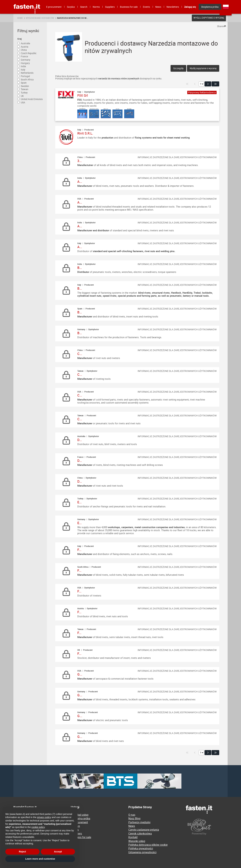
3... (79, 161)
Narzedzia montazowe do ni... (73, 18)
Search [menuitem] (84, 7)
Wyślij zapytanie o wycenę (209, 18)
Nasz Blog (134, 818)
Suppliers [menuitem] (110, 7)
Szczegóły (178, 68)
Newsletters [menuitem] (173, 7)
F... (79, 550)
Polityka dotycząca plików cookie (148, 845)
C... (80, 354)
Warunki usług (137, 841)
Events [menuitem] (146, 7)
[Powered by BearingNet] (207, 827)
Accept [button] (58, 852)
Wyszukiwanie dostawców (40, 18)
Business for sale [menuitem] (129, 7)
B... (80, 268)
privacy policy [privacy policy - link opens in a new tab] (44, 817)
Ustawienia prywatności (142, 852)
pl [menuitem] (226, 7)
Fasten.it (27, 1)
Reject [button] (22, 852)
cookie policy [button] (38, 827)
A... (80, 181)
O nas (132, 815)
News (132, 826)
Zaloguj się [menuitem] (190, 7)
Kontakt (133, 837)
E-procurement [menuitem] (54, 7)
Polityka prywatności (141, 848)
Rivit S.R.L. (85, 133)
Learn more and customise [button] (40, 859)
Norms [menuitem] (96, 7)
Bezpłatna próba (81, 818)
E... (79, 502)
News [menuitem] (158, 7)
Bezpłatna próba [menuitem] (210, 7)
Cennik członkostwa (140, 833)
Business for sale (81, 837)
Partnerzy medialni (139, 822)
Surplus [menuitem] (71, 7)
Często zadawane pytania (144, 830)
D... (80, 440)
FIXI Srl (83, 95)
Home (20, 18)
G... (80, 674)
